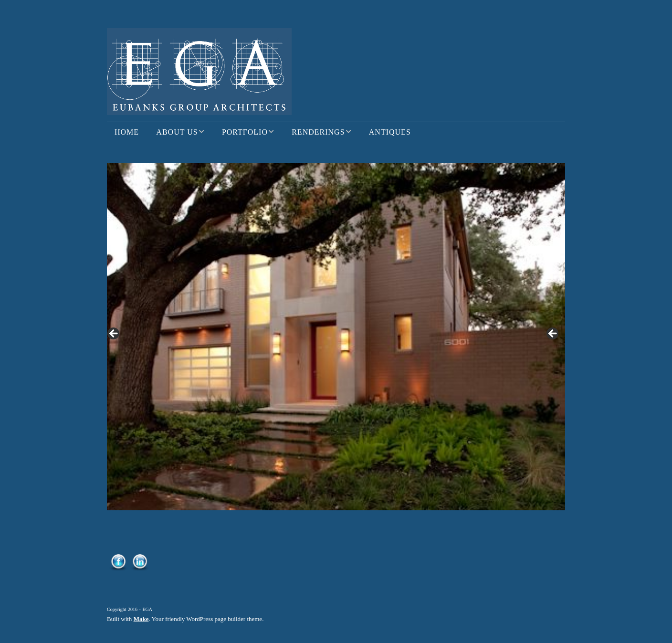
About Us (177, 132)
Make (141, 619)
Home (127, 132)
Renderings (318, 132)
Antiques (390, 132)
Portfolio (245, 132)
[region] (336, 337)
